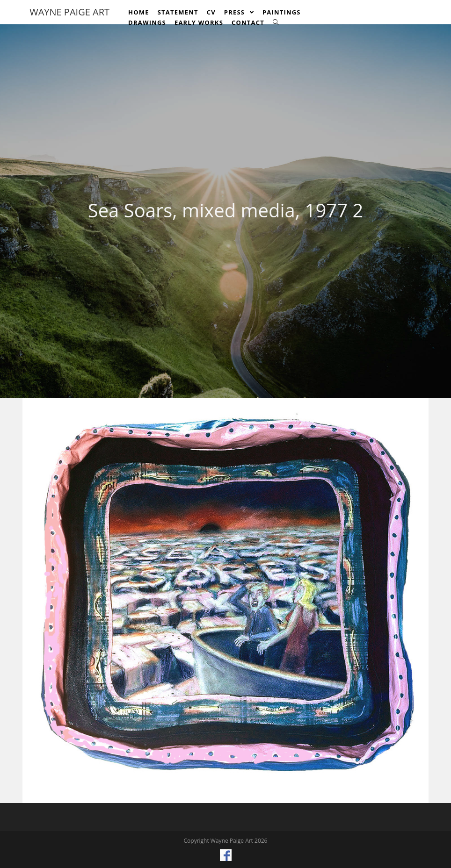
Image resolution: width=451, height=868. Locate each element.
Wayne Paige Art (69, 12)
